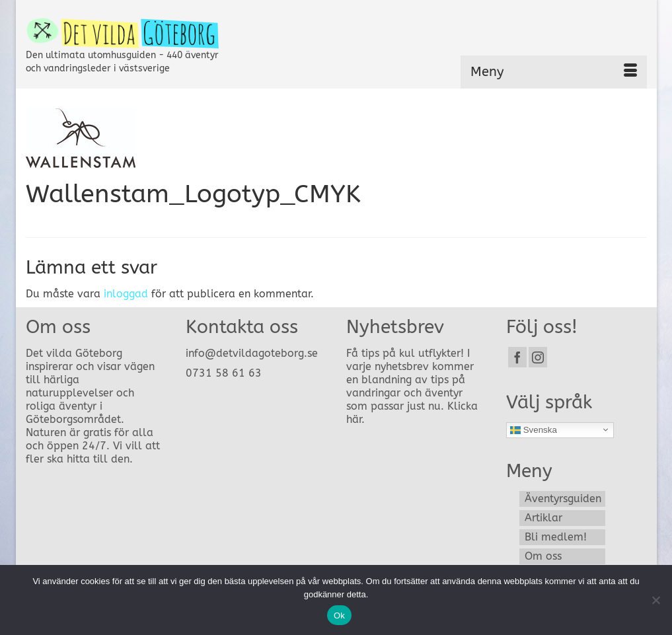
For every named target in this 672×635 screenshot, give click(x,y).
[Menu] (554, 72)
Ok (339, 616)
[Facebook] (517, 357)
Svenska (534, 430)
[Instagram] (538, 357)
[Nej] (655, 600)
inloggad (126, 294)
